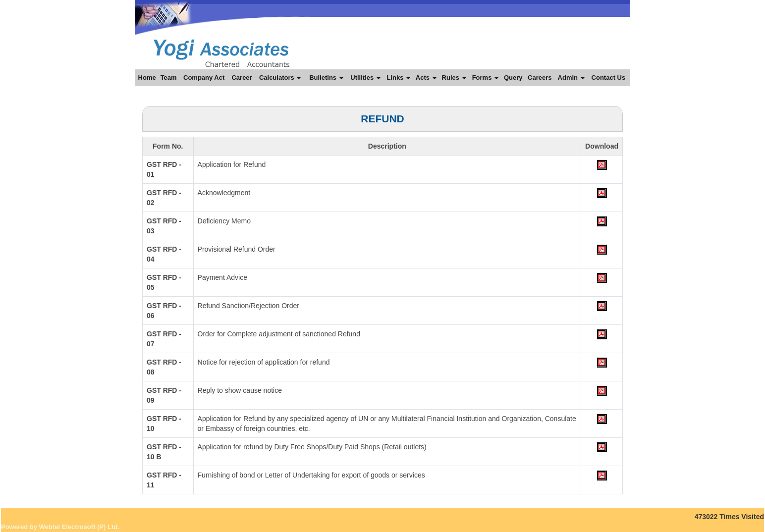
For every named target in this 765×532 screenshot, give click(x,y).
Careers (540, 78)
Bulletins (326, 78)
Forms (485, 78)
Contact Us (609, 78)
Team (169, 78)
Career (242, 78)
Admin (571, 78)
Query (513, 78)
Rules (454, 78)
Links (398, 78)
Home (147, 78)
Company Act (204, 78)
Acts (426, 78)
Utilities (365, 78)
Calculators (280, 78)
